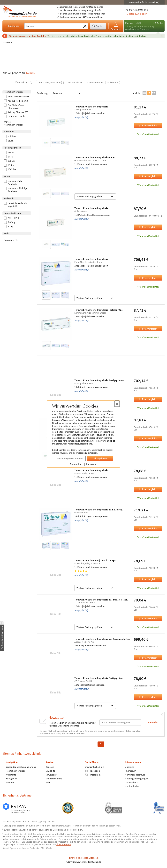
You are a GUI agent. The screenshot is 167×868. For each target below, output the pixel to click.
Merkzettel (131, 23)
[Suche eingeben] (53, 26)
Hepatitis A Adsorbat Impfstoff (16, 205)
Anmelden (116, 26)
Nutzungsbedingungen (136, 779)
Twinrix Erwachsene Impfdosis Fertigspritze (99, 310)
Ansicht (136, 93)
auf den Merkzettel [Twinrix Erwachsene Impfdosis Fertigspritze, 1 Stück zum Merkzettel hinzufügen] (148, 337)
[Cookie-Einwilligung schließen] (117, 404)
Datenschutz (76, 464)
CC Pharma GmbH (15, 116)
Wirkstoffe (11, 775)
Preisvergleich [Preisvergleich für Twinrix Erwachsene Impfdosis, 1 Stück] (148, 125)
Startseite (7, 42)
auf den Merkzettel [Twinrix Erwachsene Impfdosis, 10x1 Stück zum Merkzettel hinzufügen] (148, 287)
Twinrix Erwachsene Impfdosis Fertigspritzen (99, 380)
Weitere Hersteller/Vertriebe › (14, 123)
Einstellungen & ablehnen (70, 458)
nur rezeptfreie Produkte (13, 183)
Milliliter (10, 136)
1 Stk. (8, 157)
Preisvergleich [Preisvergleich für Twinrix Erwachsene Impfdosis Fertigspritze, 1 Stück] (148, 329)
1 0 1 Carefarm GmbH (16, 97)
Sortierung (59, 93)
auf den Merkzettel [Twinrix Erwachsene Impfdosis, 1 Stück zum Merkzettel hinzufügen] (148, 134)
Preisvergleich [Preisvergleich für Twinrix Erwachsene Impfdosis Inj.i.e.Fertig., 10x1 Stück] (148, 528)
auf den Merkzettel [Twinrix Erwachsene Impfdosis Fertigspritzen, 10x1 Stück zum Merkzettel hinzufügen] (148, 408)
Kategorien (12, 26)
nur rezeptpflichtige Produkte (16, 190)
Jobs (48, 782)
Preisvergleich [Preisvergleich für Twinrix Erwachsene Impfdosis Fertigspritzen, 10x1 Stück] (148, 399)
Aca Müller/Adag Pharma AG (14, 106)
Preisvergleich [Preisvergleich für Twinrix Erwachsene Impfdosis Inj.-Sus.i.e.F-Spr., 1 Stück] (148, 618)
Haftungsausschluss (135, 775)
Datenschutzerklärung (90, 426)
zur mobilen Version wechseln (84, 858)
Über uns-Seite (64, 844)
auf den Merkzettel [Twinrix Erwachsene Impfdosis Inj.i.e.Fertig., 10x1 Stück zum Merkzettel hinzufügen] (148, 537)
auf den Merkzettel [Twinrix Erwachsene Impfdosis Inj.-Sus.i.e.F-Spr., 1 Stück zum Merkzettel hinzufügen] (148, 627)
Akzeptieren (100, 458)
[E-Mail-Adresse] (120, 723)
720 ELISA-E (12, 218)
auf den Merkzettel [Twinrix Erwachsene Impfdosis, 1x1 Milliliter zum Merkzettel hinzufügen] (148, 236)
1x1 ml (9, 152)
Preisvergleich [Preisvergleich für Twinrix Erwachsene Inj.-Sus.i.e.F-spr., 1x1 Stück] (148, 579)
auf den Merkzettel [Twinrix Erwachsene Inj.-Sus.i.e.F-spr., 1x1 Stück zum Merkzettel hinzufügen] (148, 588)
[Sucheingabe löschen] (85, 26)
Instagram (93, 775)
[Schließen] (162, 36)
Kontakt (50, 767)
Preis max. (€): (15, 240)
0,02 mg (10, 222)
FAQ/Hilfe (50, 771)
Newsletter (51, 775)
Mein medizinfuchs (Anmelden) (144, 2)
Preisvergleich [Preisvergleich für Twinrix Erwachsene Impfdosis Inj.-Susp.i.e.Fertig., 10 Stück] (148, 658)
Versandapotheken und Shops (21, 767)
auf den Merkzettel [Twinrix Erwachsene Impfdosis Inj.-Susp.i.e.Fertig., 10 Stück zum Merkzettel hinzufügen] (148, 667)
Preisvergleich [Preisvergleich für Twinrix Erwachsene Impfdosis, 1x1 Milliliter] (148, 227)
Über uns (129, 767)
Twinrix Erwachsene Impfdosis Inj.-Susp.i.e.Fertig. (102, 639)
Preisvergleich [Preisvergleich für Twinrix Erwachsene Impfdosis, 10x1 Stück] (148, 278)
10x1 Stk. (10, 169)
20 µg (8, 226)
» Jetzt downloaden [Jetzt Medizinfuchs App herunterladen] (136, 14)
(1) (83, 571)
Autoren (10, 782)
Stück (9, 141)
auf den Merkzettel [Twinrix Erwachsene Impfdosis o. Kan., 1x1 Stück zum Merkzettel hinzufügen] (148, 185)
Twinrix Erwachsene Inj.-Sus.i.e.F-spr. (95, 560)
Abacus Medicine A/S (16, 101)
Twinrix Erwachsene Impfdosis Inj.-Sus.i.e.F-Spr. (101, 600)
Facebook (92, 771)
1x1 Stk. (10, 161)
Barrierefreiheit (133, 786)
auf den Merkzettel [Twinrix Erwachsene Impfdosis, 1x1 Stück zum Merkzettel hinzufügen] (148, 447)
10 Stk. (9, 165)
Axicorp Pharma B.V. (16, 112)
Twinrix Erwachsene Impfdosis (91, 107)
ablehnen (78, 423)
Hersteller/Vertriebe (15, 771)
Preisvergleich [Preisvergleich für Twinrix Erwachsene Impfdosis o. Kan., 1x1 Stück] (148, 176)
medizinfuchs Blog (94, 767)
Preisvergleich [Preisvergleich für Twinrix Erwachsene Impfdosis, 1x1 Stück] (148, 438)
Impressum (92, 464)
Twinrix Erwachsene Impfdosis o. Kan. (95, 157)
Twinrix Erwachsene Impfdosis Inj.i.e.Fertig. (99, 510)
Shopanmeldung (54, 779)
